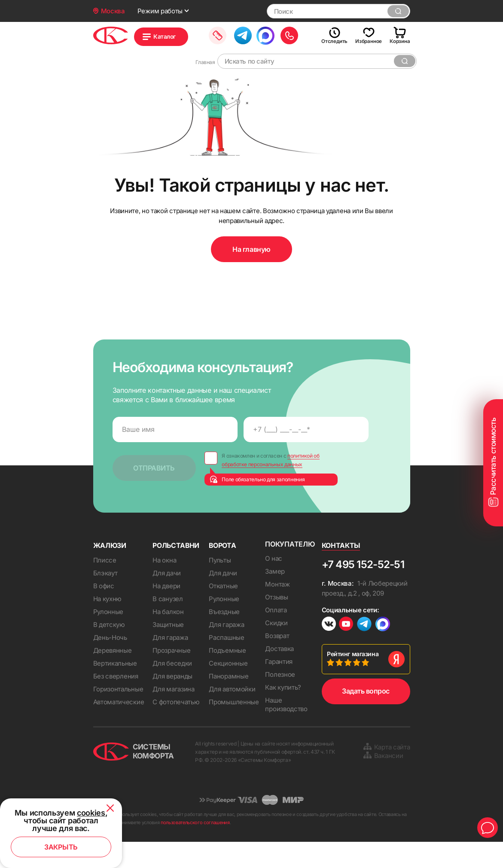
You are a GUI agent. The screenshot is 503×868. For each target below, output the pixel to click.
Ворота (223, 570)
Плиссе (105, 585)
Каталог (172, 37)
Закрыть (61, 847)
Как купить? (283, 714)
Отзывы (276, 623)
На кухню (108, 624)
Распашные (226, 662)
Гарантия (279, 688)
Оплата (276, 636)
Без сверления (116, 701)
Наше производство (286, 731)
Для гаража (170, 662)
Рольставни (176, 570)
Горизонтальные (118, 714)
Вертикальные (115, 688)
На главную (251, 275)
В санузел (168, 624)
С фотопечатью (176, 727)
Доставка (279, 675)
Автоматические (119, 727)
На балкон (168, 637)
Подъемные (227, 675)
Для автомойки (232, 714)
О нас (274, 585)
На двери (166, 611)
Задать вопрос (366, 717)
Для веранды (172, 701)
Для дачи (167, 598)
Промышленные (234, 727)
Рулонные (108, 637)
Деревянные (113, 675)
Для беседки (172, 688)
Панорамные (229, 701)
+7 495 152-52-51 (363, 589)
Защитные (168, 649)
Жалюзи (110, 570)
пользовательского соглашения (195, 849)
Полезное (280, 701)
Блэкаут (105, 598)
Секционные (228, 688)
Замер (275, 598)
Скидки (276, 649)
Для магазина (173, 714)
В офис (104, 611)
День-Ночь (110, 662)
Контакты (341, 570)
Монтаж (277, 610)
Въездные (224, 637)
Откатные (223, 611)
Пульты (220, 585)
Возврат (277, 662)
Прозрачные (171, 675)
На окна (164, 585)
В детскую (109, 649)
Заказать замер (240, 35)
